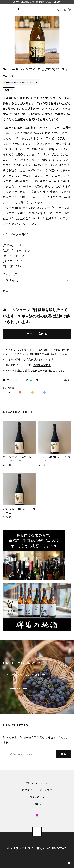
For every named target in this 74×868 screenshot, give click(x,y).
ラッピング (10, 274)
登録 (64, 754)
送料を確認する (42, 365)
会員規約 (37, 804)
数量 (6, 291)
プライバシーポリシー (37, 783)
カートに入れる (37, 334)
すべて (9, 392)
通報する (68, 380)
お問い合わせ (37, 797)
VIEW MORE (19, 689)
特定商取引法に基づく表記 (37, 790)
